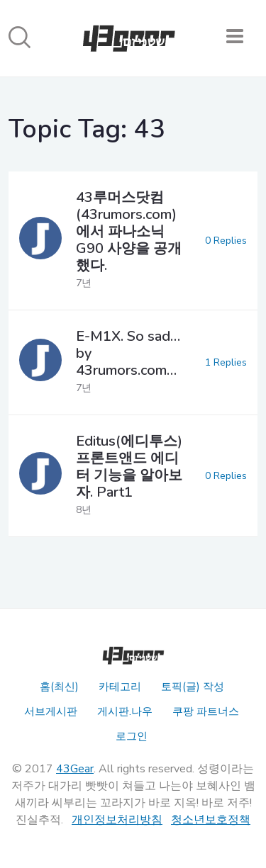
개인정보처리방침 (117, 820)
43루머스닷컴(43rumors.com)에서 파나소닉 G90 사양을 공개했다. (129, 231)
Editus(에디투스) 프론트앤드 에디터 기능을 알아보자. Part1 (129, 467)
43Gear (75, 769)
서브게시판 (51, 711)
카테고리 (120, 687)
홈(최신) (59, 687)
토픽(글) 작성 (193, 687)
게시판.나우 (125, 711)
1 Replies (226, 362)
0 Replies (226, 241)
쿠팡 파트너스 (206, 711)
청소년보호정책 (211, 820)
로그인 (132, 736)
